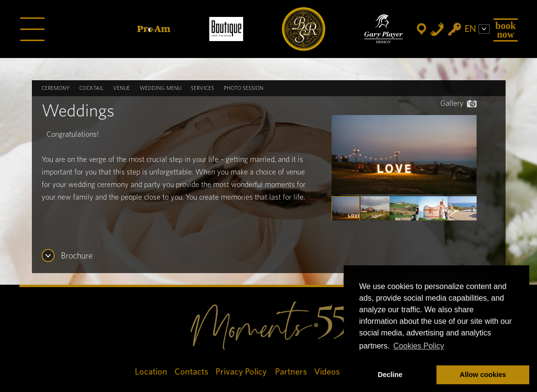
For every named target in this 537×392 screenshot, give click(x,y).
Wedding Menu (160, 88)
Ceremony (56, 88)
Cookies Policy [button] (419, 346)
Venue (122, 88)
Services (203, 88)
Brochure (77, 256)
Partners (291, 372)
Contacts (191, 372)
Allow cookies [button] (483, 375)
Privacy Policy (242, 372)
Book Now (506, 30)
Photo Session (244, 88)
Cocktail (91, 88)
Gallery (458, 103)
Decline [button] (390, 375)
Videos (327, 372)
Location (151, 372)
